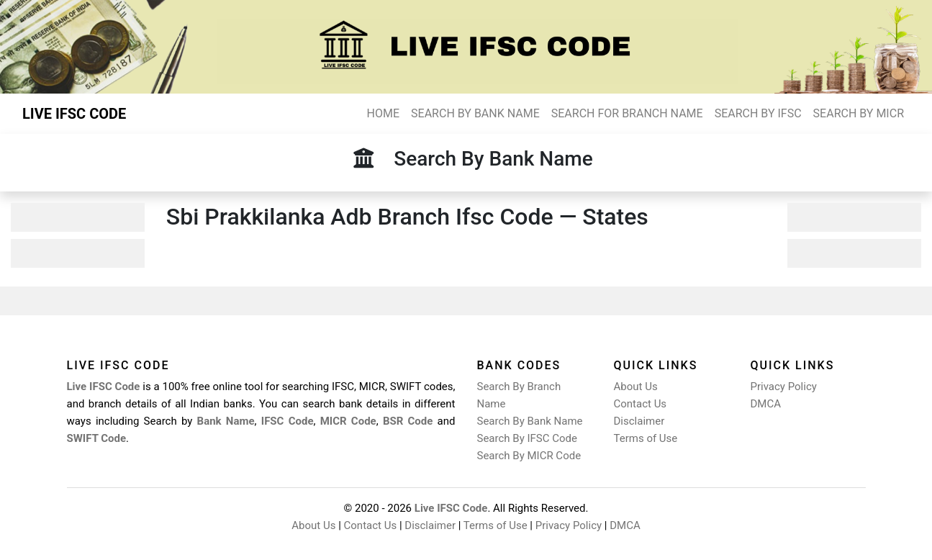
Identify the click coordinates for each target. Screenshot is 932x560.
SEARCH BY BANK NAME (475, 113)
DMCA (766, 404)
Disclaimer (639, 421)
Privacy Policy (784, 387)
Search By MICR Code (529, 456)
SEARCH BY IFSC (758, 113)
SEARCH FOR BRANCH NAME (627, 113)
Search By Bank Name (530, 421)
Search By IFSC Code (527, 438)
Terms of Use (646, 438)
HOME (383, 113)
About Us (636, 387)
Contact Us (641, 404)
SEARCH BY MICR (859, 113)
